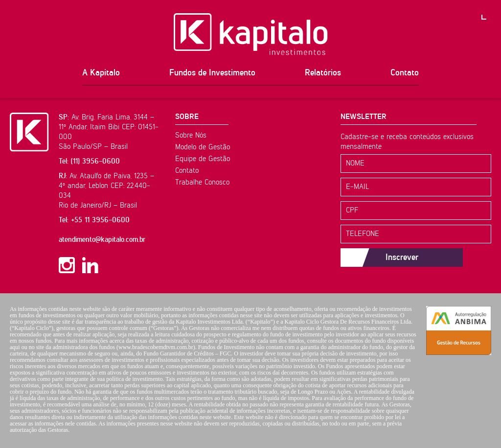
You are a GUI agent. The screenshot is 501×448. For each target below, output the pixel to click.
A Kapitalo (101, 73)
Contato (405, 73)
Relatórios (323, 73)
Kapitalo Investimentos (251, 34)
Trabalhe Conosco (202, 182)
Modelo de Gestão (203, 147)
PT (491, 10)
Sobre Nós (191, 135)
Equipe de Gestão (203, 159)
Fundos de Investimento (212, 73)
